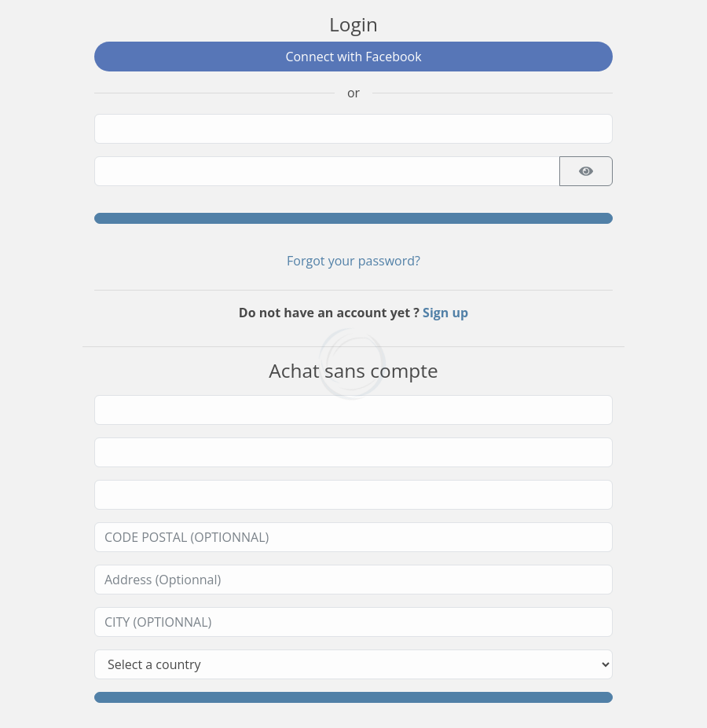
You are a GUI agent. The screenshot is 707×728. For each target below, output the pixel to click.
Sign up (445, 313)
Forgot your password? (353, 261)
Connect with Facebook (353, 57)
